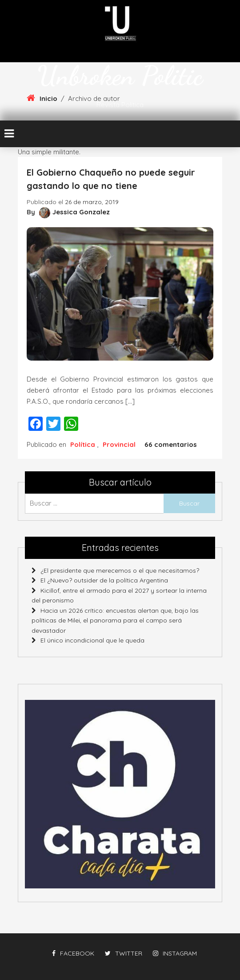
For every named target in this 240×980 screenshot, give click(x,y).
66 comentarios (171, 444)
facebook (73, 953)
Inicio (48, 98)
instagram (175, 953)
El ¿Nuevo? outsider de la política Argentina (104, 580)
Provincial (119, 444)
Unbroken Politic (120, 76)
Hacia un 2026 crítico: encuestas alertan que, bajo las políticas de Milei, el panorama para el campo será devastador (115, 621)
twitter (124, 953)
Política (83, 444)
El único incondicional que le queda (92, 640)
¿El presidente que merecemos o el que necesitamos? (120, 570)
